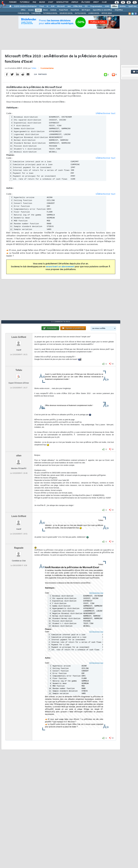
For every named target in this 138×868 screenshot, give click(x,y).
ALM (53, 6)
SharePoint (75, 10)
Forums (13, 2)
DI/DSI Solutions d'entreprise (25, 6)
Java (69, 6)
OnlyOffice (119, 10)
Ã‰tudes (86, 2)
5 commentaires (47, 68)
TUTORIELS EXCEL (50, 13)
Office (114, 6)
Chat (51, 2)
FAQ (34, 2)
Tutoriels (25, 2)
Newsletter (62, 2)
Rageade (19, 548)
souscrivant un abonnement (60, 267)
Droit (96, 2)
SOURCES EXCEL (66, 13)
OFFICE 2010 (107, 13)
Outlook (53, 10)
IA (47, 6)
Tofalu (34, 68)
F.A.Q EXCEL (36, 13)
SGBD (107, 6)
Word (45, 10)
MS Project (86, 10)
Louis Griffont (19, 337)
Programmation (96, 6)
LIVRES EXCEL (94, 13)
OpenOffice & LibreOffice (102, 10)
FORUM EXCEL (24, 13)
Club (104, 2)
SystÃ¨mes (133, 6)
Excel (38, 10)
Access (31, 10)
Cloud (42, 6)
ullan (19, 456)
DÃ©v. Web (78, 6)
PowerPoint (63, 10)
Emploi (75, 2)
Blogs (42, 2)
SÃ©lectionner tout (105, 114)
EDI (86, 6)
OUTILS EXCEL (80, 13)
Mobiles (123, 6)
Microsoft (61, 6)
